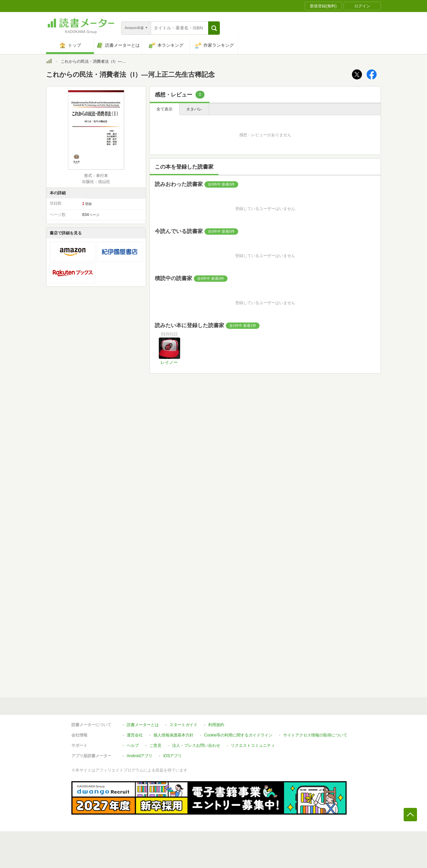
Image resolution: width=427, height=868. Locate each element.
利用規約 (216, 725)
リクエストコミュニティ (253, 745)
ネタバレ (194, 109)
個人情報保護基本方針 (173, 735)
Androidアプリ (140, 756)
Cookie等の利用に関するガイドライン (238, 735)
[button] (214, 28)
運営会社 (135, 735)
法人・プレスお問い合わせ (196, 745)
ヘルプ (133, 745)
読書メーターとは (143, 725)
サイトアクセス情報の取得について (315, 735)
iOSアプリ (172, 756)
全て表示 (164, 109)
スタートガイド (183, 725)
